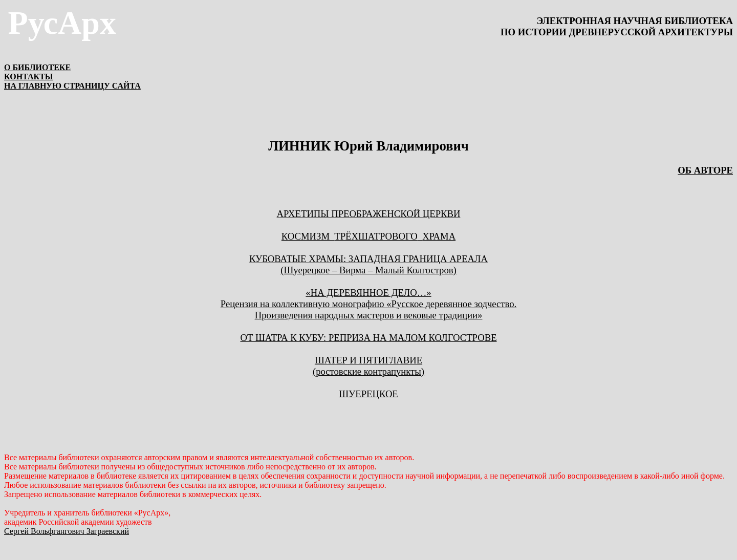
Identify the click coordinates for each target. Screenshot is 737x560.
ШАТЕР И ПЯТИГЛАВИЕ (368, 360)
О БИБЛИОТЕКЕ (37, 67)
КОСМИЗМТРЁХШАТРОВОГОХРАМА (368, 236)
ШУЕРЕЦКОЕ (368, 394)
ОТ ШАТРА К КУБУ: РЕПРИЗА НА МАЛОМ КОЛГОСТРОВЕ (368, 338)
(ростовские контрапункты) (368, 371)
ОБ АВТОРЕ (705, 170)
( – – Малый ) (368, 270)
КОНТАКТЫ (29, 77)
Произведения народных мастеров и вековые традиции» (369, 315)
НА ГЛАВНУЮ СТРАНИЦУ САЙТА (72, 86)
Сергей (67, 531)
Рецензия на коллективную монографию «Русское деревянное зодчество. (368, 304)
